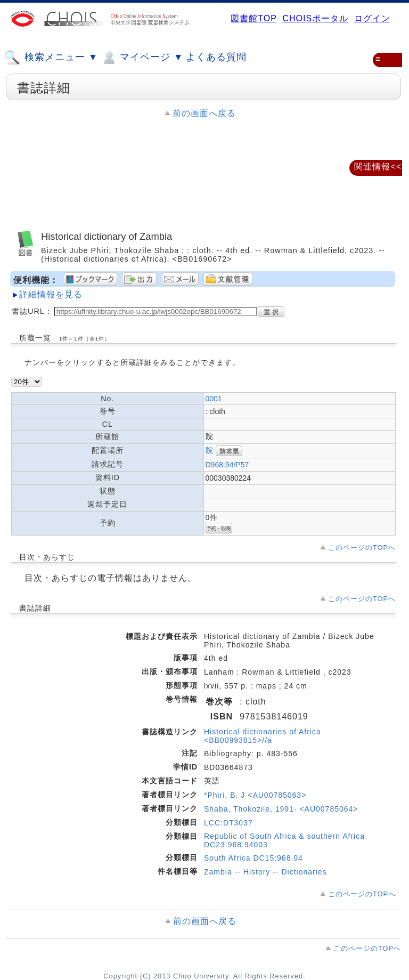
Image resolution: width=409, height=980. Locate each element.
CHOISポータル (315, 18)
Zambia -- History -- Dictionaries (265, 872)
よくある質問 (216, 57)
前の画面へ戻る (204, 113)
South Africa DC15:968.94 (253, 858)
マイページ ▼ (142, 58)
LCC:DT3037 (228, 823)
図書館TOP (253, 18)
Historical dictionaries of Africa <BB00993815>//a (263, 736)
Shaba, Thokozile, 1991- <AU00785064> (281, 809)
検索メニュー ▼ (51, 58)
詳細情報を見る (51, 294)
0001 (214, 399)
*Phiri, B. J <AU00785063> (255, 795)
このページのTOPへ (362, 548)
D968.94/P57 (227, 465)
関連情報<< (378, 167)
